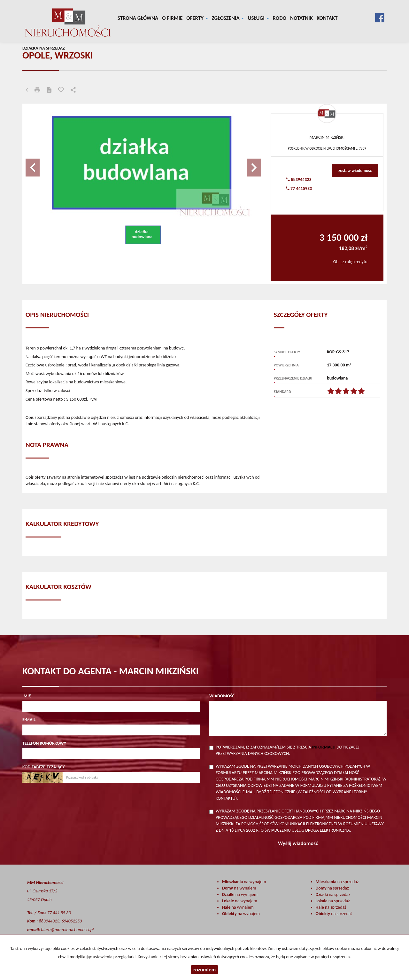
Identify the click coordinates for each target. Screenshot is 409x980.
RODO (280, 18)
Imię (27, 696)
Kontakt (327, 18)
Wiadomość (222, 696)
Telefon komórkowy (44, 743)
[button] (43, 165)
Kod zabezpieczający (44, 767)
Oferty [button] (197, 18)
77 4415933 (299, 188)
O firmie (172, 18)
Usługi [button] (258, 18)
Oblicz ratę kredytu (350, 262)
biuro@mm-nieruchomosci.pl (68, 930)
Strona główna (138, 18)
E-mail (29, 720)
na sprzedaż (337, 882)
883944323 (299, 180)
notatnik (301, 18)
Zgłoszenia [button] (228, 18)
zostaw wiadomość (355, 171)
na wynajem (244, 882)
